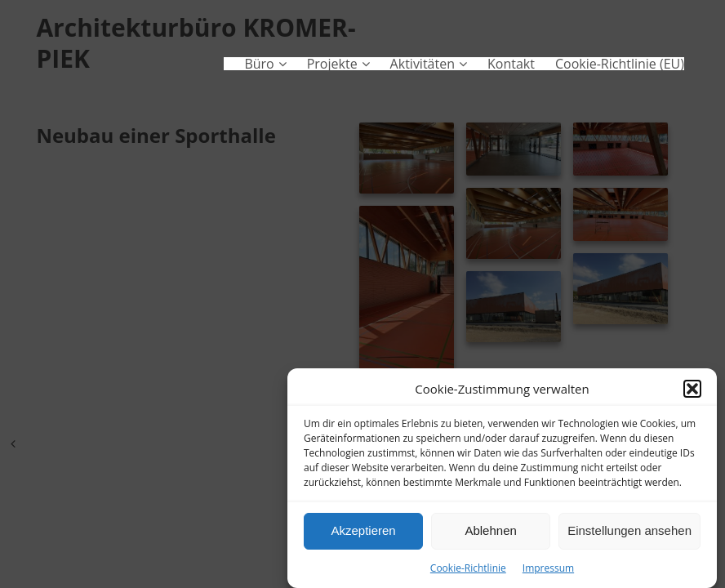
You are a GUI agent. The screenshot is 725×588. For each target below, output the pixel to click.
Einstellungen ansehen (629, 532)
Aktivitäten (423, 64)
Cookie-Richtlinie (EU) (620, 64)
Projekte (332, 64)
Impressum (548, 569)
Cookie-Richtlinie (468, 569)
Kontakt (511, 64)
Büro (259, 64)
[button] (692, 390)
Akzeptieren (363, 532)
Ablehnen (490, 532)
